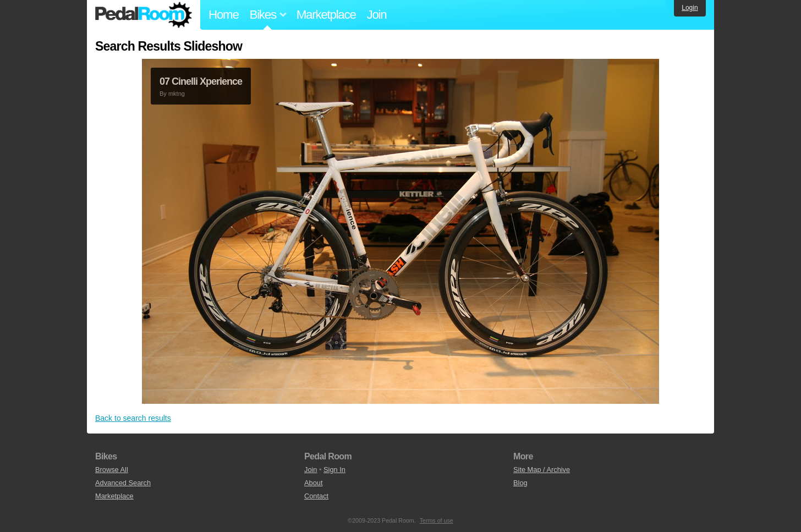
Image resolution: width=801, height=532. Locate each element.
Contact (316, 496)
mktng (177, 94)
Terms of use (437, 520)
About (313, 483)
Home (224, 15)
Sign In (334, 470)
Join (377, 15)
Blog (520, 483)
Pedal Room (144, 15)
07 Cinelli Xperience (201, 81)
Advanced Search (123, 483)
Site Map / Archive (542, 470)
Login (690, 8)
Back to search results (133, 418)
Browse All (112, 470)
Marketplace (326, 15)
